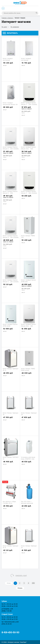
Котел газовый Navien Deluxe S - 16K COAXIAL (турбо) (11, 237)
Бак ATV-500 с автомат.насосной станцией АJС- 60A (28, 503)
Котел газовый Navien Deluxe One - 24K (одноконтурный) (28, 326)
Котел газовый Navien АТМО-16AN (10, 325)
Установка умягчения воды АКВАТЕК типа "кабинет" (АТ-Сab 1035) (29, 459)
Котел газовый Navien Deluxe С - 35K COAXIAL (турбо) (29, 104)
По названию (15, 27)
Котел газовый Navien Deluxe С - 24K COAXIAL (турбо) (29, 193)
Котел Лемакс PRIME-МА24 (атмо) (28, 369)
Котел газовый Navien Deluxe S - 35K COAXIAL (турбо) (11, 149)
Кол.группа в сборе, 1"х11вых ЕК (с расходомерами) (9, 503)
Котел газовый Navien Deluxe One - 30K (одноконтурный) (28, 149)
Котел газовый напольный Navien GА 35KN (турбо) (10, 104)
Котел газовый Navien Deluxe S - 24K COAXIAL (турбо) (11, 282)
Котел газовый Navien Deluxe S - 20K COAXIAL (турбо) (10, 193)
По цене (4, 27)
